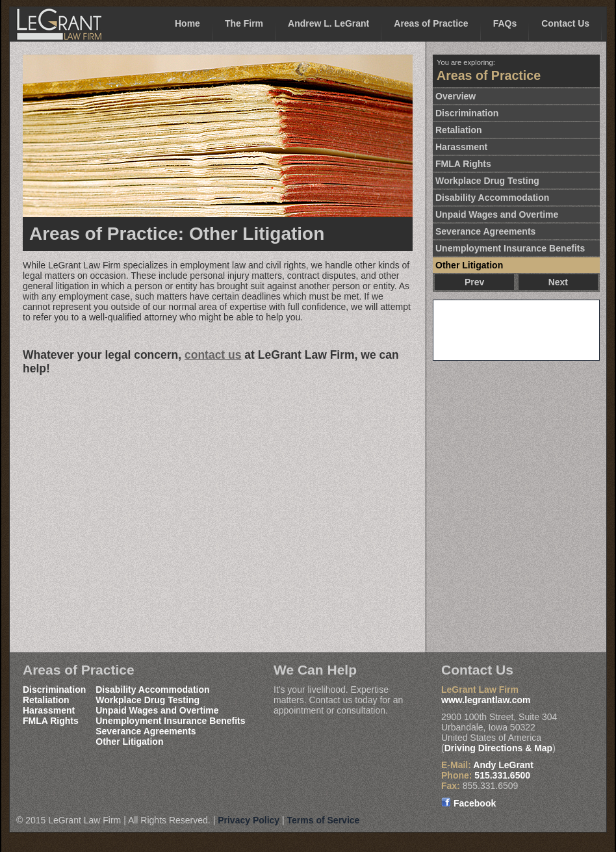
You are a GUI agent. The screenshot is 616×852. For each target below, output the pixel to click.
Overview (456, 96)
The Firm (244, 23)
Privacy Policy (249, 820)
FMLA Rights (463, 164)
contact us (213, 355)
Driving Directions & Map (498, 748)
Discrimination (467, 113)
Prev (474, 282)
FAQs (505, 23)
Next (558, 282)
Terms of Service (324, 820)
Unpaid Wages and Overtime (497, 214)
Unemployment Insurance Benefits (510, 248)
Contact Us (565, 23)
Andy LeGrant (503, 765)
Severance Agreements (485, 231)
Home (187, 23)
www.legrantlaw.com (486, 700)
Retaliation (459, 130)
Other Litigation (469, 265)
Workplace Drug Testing (487, 181)
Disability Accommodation (492, 198)
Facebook (468, 803)
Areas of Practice (431, 23)
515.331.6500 (502, 775)
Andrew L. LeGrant (328, 23)
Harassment (461, 147)
